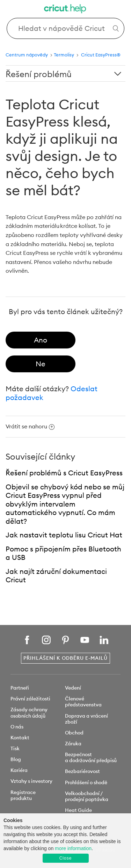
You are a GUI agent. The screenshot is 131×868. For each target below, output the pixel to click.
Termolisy (64, 55)
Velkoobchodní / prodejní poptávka (87, 796)
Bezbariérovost (82, 771)
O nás (17, 727)
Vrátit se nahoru (30, 426)
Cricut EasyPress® (101, 55)
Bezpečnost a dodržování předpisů (91, 757)
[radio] (41, 340)
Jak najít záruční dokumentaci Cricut (56, 576)
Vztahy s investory (31, 781)
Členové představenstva (83, 702)
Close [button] (66, 858)
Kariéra (19, 770)
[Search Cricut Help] (66, 28)
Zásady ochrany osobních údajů (29, 713)
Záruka (73, 744)
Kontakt (20, 738)
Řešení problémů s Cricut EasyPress (64, 473)
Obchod (74, 733)
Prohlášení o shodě (86, 782)
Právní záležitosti (30, 699)
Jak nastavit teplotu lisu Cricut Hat (64, 535)
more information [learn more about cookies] (73, 848)
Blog (16, 759)
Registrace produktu (23, 795)
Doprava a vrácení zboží (86, 719)
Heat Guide (78, 810)
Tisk (15, 748)
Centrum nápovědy (27, 55)
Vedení (73, 688)
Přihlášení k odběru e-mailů (65, 658)
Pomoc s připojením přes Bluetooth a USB (63, 553)
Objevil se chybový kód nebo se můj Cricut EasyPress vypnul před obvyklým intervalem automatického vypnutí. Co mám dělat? (65, 504)
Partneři (20, 688)
